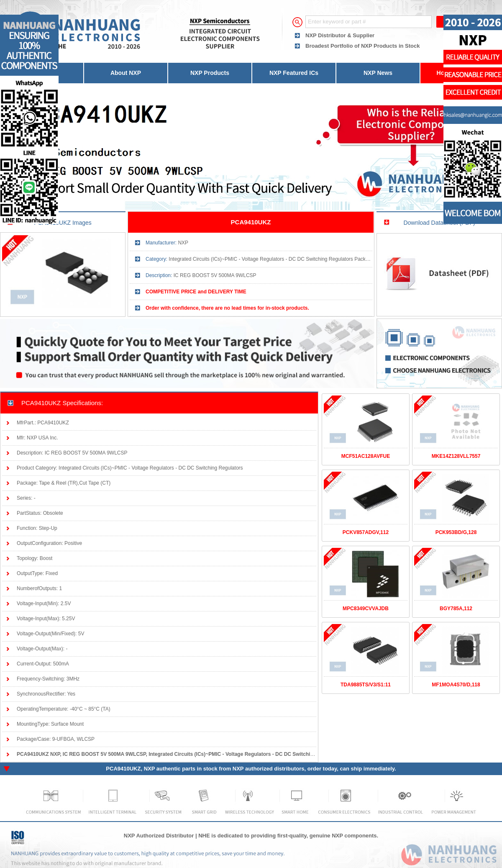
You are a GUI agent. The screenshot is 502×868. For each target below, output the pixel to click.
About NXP (126, 73)
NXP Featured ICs (294, 73)
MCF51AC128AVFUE (366, 456)
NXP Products (210, 73)
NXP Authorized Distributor (159, 836)
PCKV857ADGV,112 (366, 532)
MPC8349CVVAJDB (366, 609)
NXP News (378, 73)
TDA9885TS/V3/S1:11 (366, 685)
